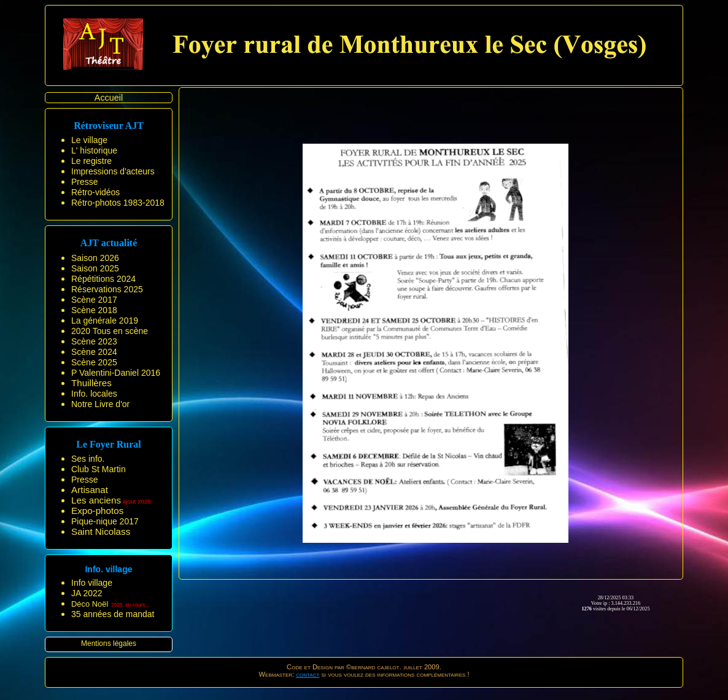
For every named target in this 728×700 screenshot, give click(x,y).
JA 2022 (87, 593)
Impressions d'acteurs (113, 171)
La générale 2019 (105, 321)
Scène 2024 (94, 352)
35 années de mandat (113, 614)
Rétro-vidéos (95, 192)
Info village (92, 583)
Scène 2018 (94, 310)
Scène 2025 (94, 362)
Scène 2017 (94, 300)
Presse (85, 182)
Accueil (109, 98)
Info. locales (94, 394)
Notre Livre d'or (100, 404)
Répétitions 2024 (103, 279)
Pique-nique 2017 (105, 521)
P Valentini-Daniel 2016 (116, 373)
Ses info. (88, 459)
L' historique (94, 150)
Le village (89, 140)
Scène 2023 (94, 341)
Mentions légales (109, 644)
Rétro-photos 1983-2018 (118, 203)
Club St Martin (99, 469)
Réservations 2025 (107, 289)
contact (308, 674)
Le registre (91, 161)
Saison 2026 (95, 258)
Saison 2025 (95, 268)
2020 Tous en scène (110, 331)
